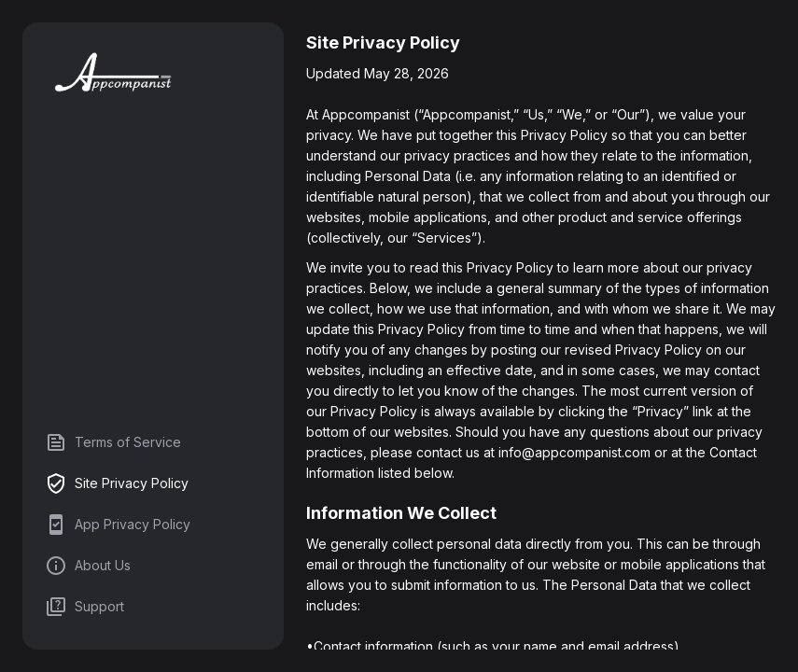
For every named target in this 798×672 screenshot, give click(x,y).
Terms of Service (113, 442)
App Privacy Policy (118, 525)
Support (84, 607)
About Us (88, 566)
